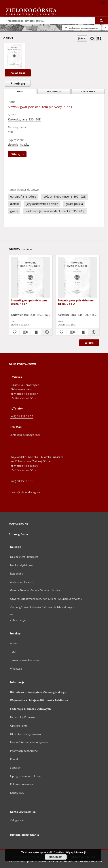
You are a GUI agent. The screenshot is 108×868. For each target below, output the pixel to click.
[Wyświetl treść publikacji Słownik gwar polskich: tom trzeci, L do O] (83, 332)
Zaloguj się (17, 820)
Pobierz (17, 84)
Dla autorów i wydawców (26, 734)
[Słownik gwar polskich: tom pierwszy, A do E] (14, 56)
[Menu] (103, 4)
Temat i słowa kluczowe (25, 660)
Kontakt (15, 759)
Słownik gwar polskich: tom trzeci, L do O (76, 302)
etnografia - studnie (23, 197)
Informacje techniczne (24, 751)
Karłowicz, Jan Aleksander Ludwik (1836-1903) (55, 211)
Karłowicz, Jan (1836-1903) (25, 119)
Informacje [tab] (54, 92)
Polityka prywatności (23, 784)
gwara (14, 211)
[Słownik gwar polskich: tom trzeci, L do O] (78, 278)
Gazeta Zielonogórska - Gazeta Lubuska (35, 590)
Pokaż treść (18, 73)
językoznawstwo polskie (42, 204)
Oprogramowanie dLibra (26, 776)
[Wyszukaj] (102, 21)
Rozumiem (56, 857)
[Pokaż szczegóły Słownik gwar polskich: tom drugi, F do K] (46, 332)
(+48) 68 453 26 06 (21, 481)
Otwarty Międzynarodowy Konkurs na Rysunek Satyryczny (46, 599)
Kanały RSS (17, 793)
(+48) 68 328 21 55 (21, 416)
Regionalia (17, 574)
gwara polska (74, 204)
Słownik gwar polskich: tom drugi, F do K (29, 302)
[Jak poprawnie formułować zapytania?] (105, 28)
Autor (14, 643)
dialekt (15, 204)
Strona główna (18, 534)
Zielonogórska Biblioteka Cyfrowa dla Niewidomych (42, 607)
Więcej (89, 343)
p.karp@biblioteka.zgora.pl (26, 492)
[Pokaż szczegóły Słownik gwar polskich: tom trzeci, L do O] (93, 332)
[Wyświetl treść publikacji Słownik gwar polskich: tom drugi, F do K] (36, 332)
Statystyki (16, 768)
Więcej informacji (76, 852)
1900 (11, 132)
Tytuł (13, 652)
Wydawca (16, 669)
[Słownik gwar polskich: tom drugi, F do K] (31, 278)
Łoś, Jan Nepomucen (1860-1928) (65, 197)
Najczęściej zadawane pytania (29, 742)
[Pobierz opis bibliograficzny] (25, 332)
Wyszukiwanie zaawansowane (82, 28)
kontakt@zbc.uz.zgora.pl (25, 435)
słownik (13, 145)
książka (25, 145)
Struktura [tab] (88, 92)
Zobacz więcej (19, 620)
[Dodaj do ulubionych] (92, 38)
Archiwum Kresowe (22, 582)
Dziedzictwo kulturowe (24, 557)
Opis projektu (19, 726)
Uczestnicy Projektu (22, 717)
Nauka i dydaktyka (22, 565)
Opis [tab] (20, 92)
